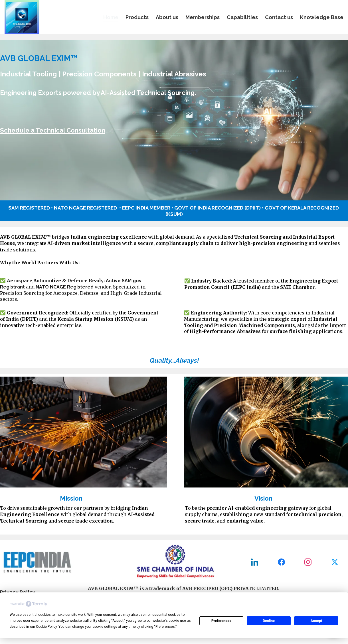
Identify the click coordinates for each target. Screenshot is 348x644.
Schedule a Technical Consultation (53, 130)
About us (167, 17)
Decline (269, 621)
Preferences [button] (165, 627)
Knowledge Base (322, 17)
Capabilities (242, 17)
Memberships (203, 17)
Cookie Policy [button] (46, 627)
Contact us (279, 17)
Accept (316, 621)
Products (137, 17)
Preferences (221, 621)
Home (111, 17)
